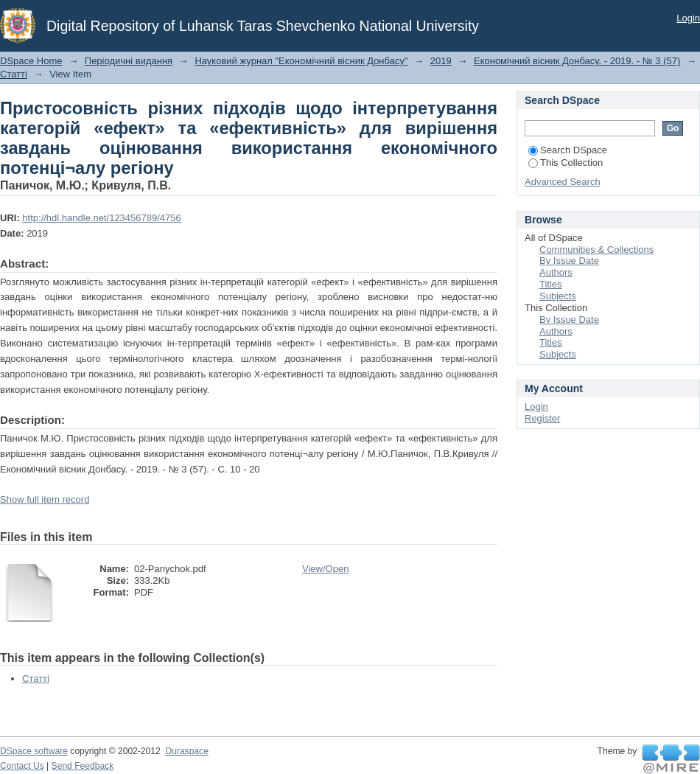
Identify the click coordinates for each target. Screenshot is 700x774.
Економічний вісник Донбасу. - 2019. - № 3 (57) (577, 61)
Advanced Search (563, 182)
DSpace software (34, 751)
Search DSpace (568, 150)
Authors (556, 272)
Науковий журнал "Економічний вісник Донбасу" (301, 61)
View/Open (325, 569)
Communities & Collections (596, 250)
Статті (14, 74)
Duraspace (186, 751)
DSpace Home (31, 61)
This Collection (566, 163)
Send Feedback (83, 766)
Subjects (558, 296)
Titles (551, 284)
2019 (441, 61)
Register (542, 418)
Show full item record (45, 499)
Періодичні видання (129, 61)
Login (688, 18)
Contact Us (22, 766)
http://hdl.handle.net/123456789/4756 (101, 218)
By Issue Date (569, 261)
